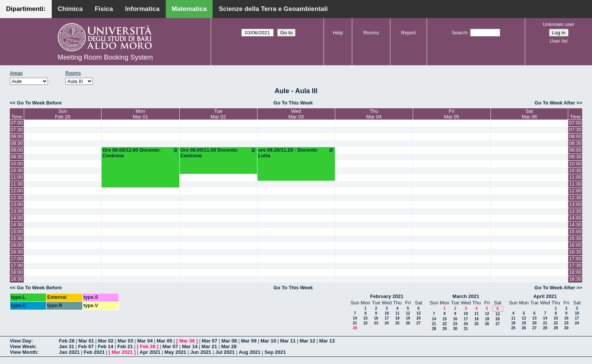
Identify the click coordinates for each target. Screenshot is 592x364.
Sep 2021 (275, 352)
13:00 (17, 204)
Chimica (70, 9)
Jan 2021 (69, 352)
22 (365, 323)
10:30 (17, 170)
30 (455, 329)
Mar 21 (209, 346)
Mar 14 (190, 346)
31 (466, 329)
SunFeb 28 (63, 114)
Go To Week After (555, 103)
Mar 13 (327, 341)
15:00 (17, 231)
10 (387, 313)
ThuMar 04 (374, 114)
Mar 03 (125, 341)
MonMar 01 (140, 114)
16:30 (17, 252)
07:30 (17, 130)
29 (445, 329)
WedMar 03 (296, 114)
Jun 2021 (201, 352)
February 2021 (387, 296)
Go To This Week (293, 103)
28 (355, 328)
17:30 (17, 265)
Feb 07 (86, 346)
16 (376, 318)
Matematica (189, 9)
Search (459, 33)
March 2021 (466, 296)
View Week (22, 346)
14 (355, 318)
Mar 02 (106, 341)
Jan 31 (66, 346)
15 (365, 318)
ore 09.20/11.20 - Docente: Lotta (296, 153)
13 (419, 313)
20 (419, 318)
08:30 (17, 143)
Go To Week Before (39, 103)
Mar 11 (288, 341)
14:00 (17, 218)
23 (376, 323)
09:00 (17, 150)
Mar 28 (229, 346)
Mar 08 (229, 341)
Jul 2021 (225, 352)
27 (419, 323)
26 (408, 323)
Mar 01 (86, 341)
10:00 (17, 164)
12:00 (17, 191)
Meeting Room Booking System (105, 57)
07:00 (17, 123)
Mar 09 (249, 341)
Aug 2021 (250, 352)
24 (387, 323)
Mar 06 (187, 341)
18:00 (17, 272)
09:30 (17, 157)
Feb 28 (67, 341)
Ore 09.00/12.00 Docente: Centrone (140, 153)
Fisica (104, 9)
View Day (21, 341)
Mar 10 (268, 341)
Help (338, 33)
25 (397, 323)
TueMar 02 (218, 114)
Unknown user (559, 24)
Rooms (371, 33)
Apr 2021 (150, 352)
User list (559, 41)
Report (408, 33)
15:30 (17, 238)
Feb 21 (125, 346)
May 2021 (176, 352)
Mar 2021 (122, 352)
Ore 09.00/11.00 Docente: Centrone (218, 153)
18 (397, 318)
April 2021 (545, 296)
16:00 (17, 245)
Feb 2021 (94, 352)
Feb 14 (106, 346)
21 (355, 323)
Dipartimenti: (26, 9)
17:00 (17, 259)
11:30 (17, 184)
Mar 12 (308, 341)
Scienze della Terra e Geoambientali (273, 9)
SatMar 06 (529, 114)
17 (387, 318)
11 (397, 313)
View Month (23, 352)
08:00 (17, 136)
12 (408, 313)
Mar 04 (145, 341)
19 (408, 318)
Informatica (142, 9)
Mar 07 (210, 341)
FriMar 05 (452, 114)
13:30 (17, 211)
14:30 (17, 225)
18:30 (17, 279)
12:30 (17, 197)
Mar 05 (164, 341)
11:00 (17, 177)
